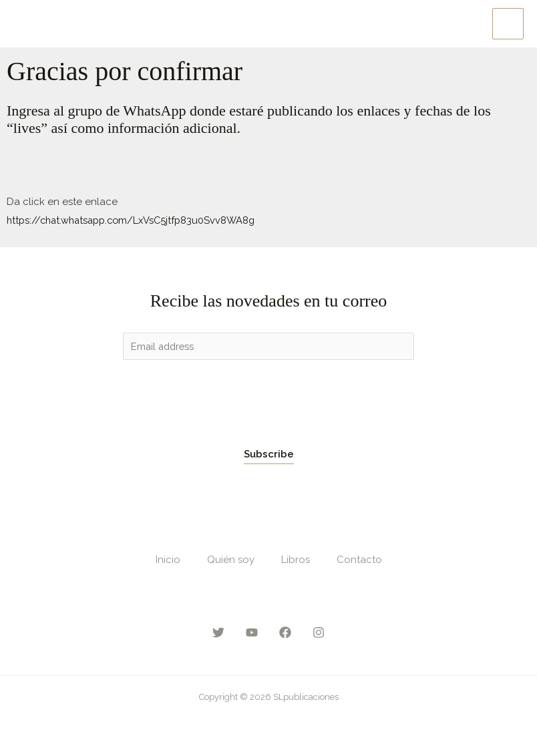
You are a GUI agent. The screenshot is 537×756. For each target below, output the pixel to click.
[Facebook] (285, 632)
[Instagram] (319, 632)
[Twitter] (218, 632)
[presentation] (224, 400)
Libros (296, 560)
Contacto (359, 560)
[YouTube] (252, 632)
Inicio (168, 560)
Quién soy (231, 560)
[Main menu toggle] (508, 24)
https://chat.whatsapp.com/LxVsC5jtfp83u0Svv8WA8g (136, 220)
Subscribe (269, 455)
